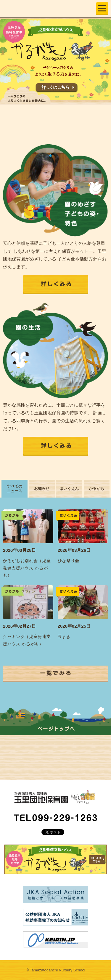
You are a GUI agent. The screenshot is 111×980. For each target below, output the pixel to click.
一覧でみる (55, 674)
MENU (102, 9)
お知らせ (42, 489)
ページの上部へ (56, 725)
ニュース (82, 753)
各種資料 (82, 763)
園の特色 (29, 743)
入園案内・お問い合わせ (29, 763)
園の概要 (82, 743)
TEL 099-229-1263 (55, 818)
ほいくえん (69, 489)
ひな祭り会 (69, 561)
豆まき (64, 637)
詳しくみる (56, 285)
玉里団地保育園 (34, 8)
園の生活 (29, 753)
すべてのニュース (15, 489)
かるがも (96, 489)
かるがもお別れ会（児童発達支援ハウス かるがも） (27, 568)
